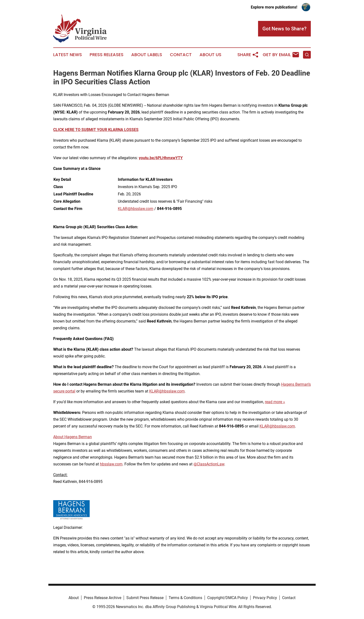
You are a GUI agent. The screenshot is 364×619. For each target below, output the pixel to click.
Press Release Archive (103, 598)
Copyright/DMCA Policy (228, 598)
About (74, 598)
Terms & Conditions (185, 598)
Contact (181, 55)
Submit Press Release (145, 598)
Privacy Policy (265, 598)
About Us (210, 55)
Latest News (68, 55)
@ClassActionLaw (209, 464)
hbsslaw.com (111, 464)
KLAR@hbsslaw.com (136, 209)
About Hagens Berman (73, 437)
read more (273, 402)
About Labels (147, 55)
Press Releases (107, 55)
